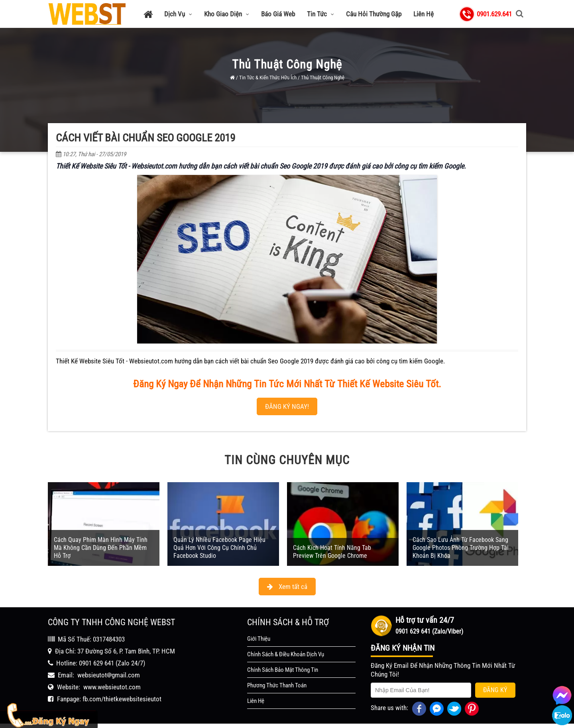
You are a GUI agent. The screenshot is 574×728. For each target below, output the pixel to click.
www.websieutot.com (112, 675)
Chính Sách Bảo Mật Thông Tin (283, 658)
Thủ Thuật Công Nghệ (323, 78)
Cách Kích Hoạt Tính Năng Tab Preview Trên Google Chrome (332, 540)
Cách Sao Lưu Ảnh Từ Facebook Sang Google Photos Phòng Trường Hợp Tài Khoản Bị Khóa (461, 536)
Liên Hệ (424, 14)
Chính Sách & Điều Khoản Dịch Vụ (286, 643)
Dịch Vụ (178, 14)
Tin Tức (320, 14)
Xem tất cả (287, 575)
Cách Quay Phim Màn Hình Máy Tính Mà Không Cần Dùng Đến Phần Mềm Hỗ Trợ (101, 536)
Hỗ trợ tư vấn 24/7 (425, 608)
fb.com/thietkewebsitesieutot (122, 687)
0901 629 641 (96, 651)
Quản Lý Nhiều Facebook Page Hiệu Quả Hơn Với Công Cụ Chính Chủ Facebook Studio (219, 536)
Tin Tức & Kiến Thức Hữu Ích (268, 78)
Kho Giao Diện (227, 14)
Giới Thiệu (259, 627)
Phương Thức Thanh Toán (277, 674)
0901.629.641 (494, 14)
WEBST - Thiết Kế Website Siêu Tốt (331, 720)
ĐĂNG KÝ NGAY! (287, 394)
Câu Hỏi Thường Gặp (374, 14)
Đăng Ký (495, 678)
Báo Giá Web (278, 14)
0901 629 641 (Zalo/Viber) (429, 620)
